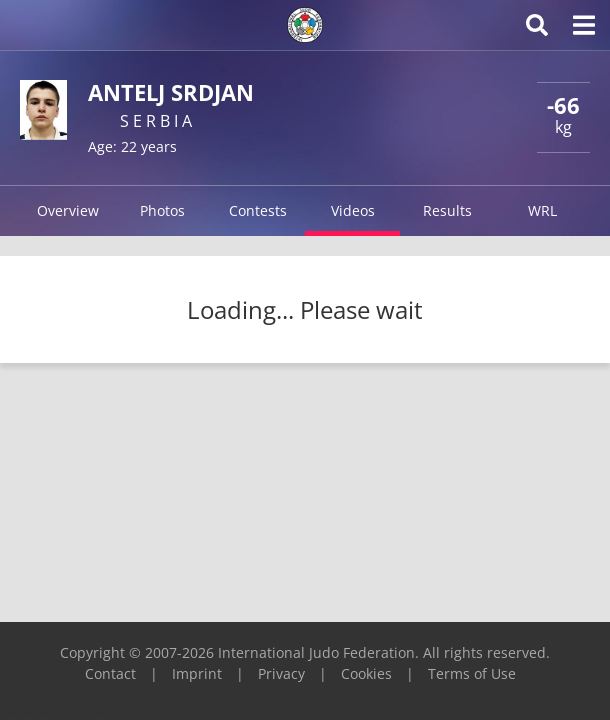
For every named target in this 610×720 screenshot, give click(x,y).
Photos (162, 210)
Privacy (281, 673)
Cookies (366, 673)
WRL (542, 210)
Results (447, 210)
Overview (68, 210)
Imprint (197, 673)
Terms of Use (472, 673)
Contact (110, 673)
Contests (258, 210)
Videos (353, 210)
